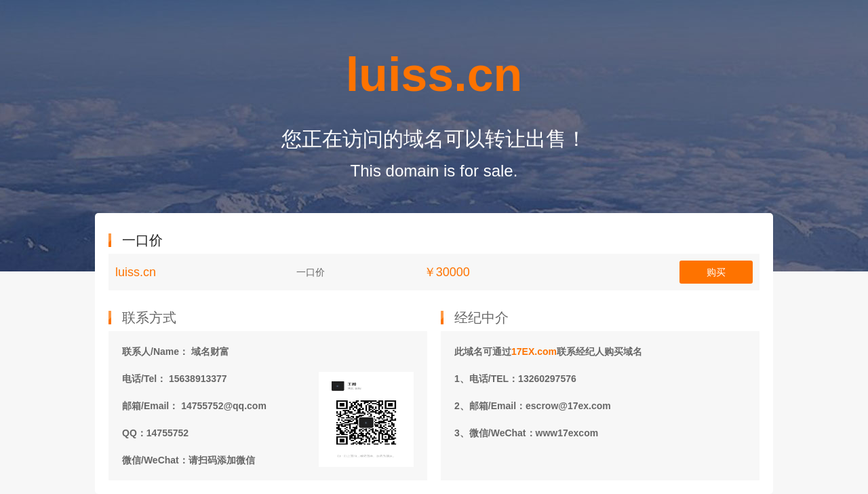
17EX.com (534, 351)
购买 (716, 272)
